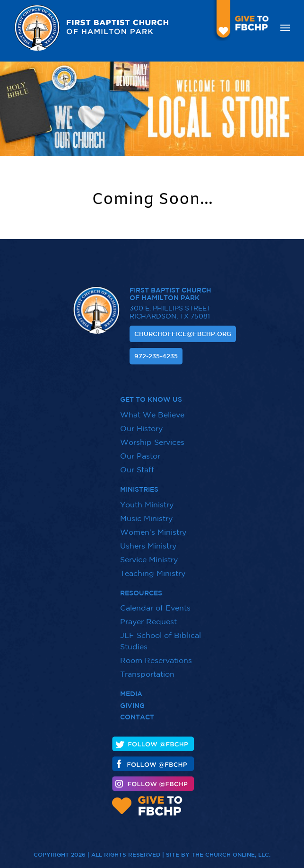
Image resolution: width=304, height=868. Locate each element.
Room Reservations (156, 655)
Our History (141, 423)
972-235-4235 (156, 356)
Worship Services (152, 436)
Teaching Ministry (153, 567)
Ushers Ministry (148, 540)
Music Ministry (146, 512)
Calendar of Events (155, 602)
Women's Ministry (153, 526)
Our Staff (137, 464)
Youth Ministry (147, 498)
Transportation (147, 668)
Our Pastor (140, 450)
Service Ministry (149, 553)
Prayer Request (148, 616)
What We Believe (152, 409)
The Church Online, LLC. (231, 849)
